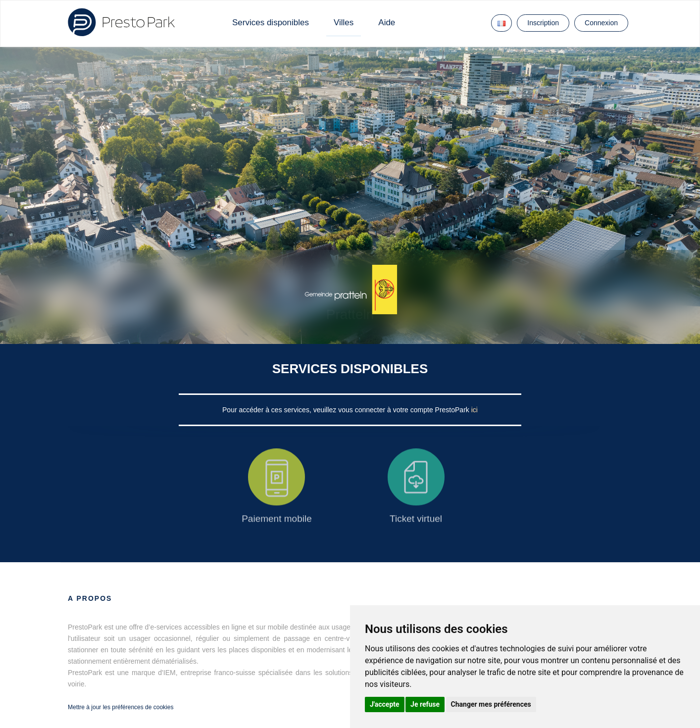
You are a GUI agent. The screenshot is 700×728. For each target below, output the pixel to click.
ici (475, 410)
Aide (387, 23)
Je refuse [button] (425, 704)
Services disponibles (271, 23)
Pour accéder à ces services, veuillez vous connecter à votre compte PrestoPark (347, 410)
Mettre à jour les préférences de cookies (121, 707)
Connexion (601, 23)
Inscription (543, 23)
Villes (344, 23)
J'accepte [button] (385, 704)
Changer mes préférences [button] (491, 704)
